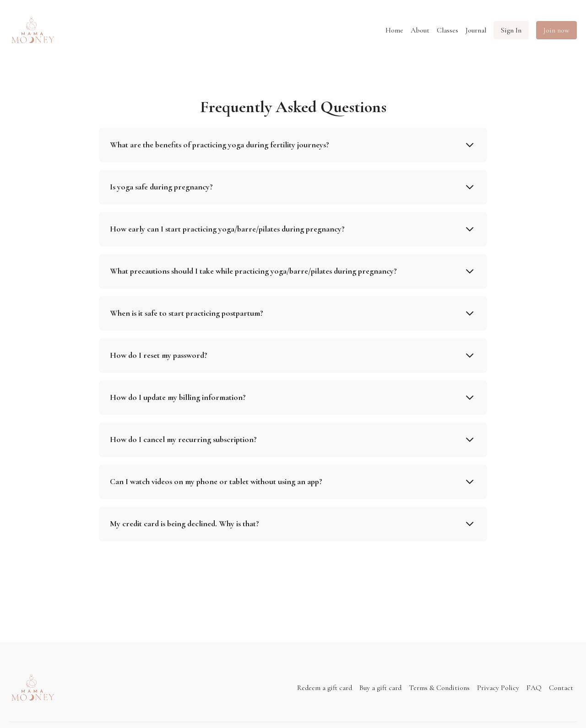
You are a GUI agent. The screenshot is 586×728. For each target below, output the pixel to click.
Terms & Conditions (439, 688)
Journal (476, 30)
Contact (561, 688)
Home (394, 30)
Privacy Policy (498, 688)
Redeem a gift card (325, 688)
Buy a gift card (380, 688)
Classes (448, 30)
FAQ (534, 688)
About (420, 30)
